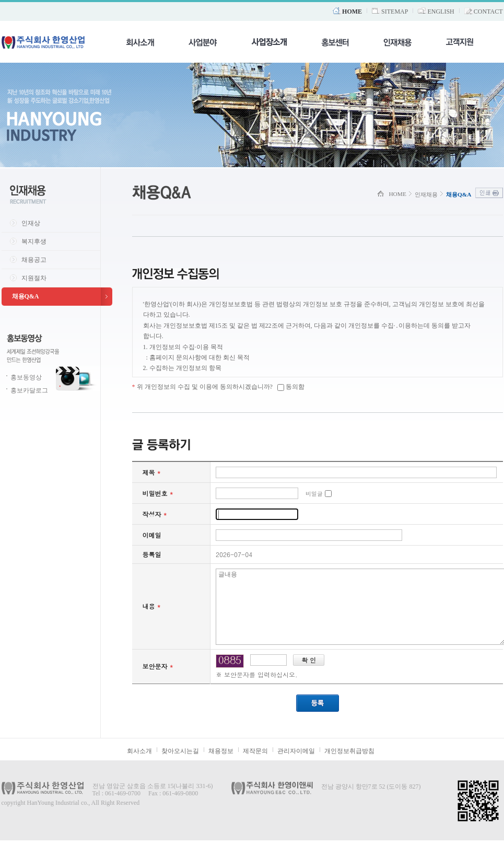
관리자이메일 (296, 767)
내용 (152, 614)
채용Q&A (26, 296)
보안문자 (158, 682)
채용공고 (34, 260)
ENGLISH (441, 11)
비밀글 (314, 494)
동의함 (295, 387)
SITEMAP (395, 11)
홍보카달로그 (29, 390)
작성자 (155, 514)
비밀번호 (158, 493)
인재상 (31, 223)
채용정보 (221, 767)
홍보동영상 (26, 377)
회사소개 (139, 767)
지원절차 (34, 278)
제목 (152, 472)
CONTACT (488, 11)
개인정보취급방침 (349, 767)
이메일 (152, 535)
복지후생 (34, 241)
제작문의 (255, 767)
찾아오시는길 (180, 767)
